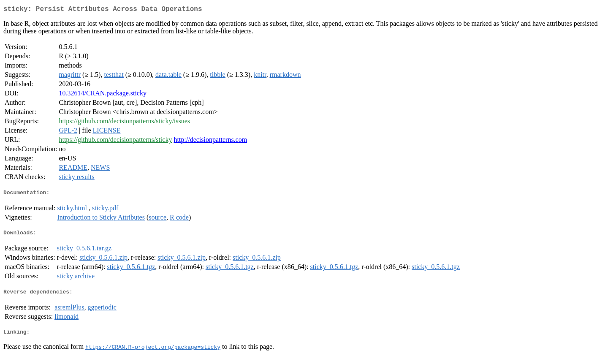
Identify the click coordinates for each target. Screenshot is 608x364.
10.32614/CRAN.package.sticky (103, 95)
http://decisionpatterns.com (210, 141)
